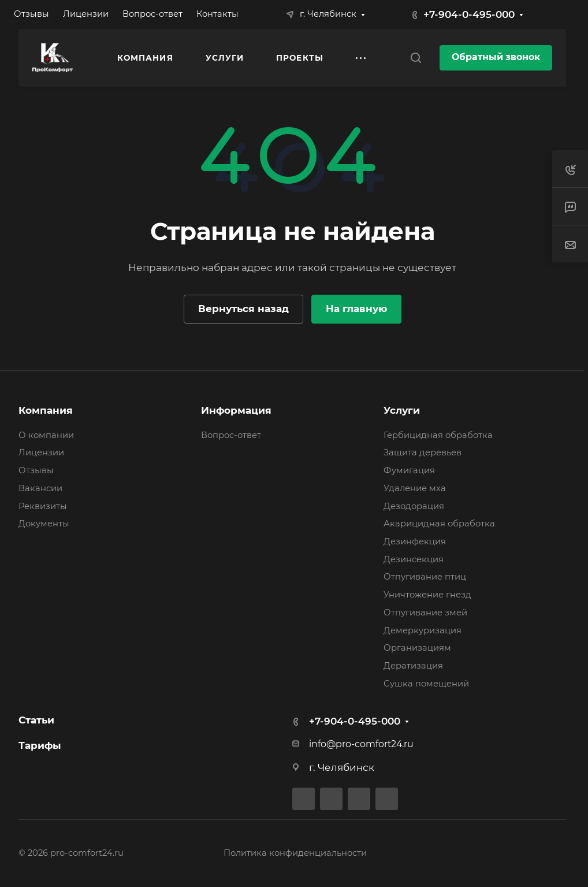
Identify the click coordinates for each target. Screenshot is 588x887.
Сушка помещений (426, 684)
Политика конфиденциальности (295, 853)
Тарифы (40, 745)
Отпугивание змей (425, 613)
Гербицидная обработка (438, 435)
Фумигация (409, 470)
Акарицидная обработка (439, 524)
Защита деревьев (423, 452)
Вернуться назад (243, 309)
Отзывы (36, 470)
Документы (44, 524)
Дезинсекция (414, 559)
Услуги (402, 410)
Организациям (417, 648)
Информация (236, 410)
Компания (46, 410)
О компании (46, 435)
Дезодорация (414, 506)
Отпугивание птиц (425, 577)
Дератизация (413, 666)
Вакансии (40, 488)
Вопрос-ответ (231, 435)
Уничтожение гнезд (427, 595)
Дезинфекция (415, 541)
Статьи (36, 720)
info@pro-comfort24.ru (361, 744)
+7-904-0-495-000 (469, 14)
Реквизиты (43, 506)
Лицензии (41, 452)
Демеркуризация (423, 630)
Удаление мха (415, 488)
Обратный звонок (496, 57)
